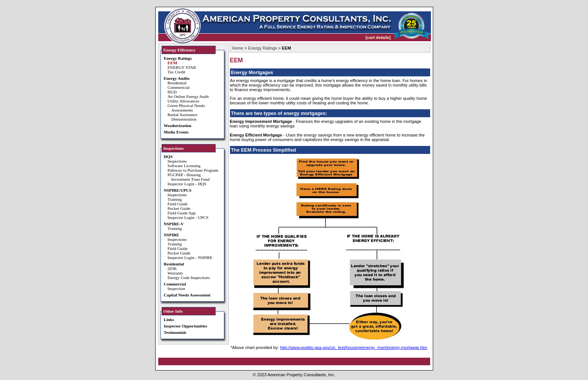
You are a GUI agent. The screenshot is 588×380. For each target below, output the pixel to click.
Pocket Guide (179, 208)
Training (175, 199)
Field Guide (178, 204)
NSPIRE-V (174, 224)
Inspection (177, 288)
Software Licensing (184, 166)
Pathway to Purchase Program (193, 170)
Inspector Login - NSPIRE (190, 257)
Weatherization (178, 126)
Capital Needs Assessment (187, 295)
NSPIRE (172, 235)
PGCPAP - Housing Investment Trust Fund (189, 177)
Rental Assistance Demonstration (183, 117)
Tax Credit (177, 72)
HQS (168, 157)
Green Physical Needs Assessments (186, 108)
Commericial (179, 87)
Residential (177, 83)
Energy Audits (177, 78)
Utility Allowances (184, 101)
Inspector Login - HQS (187, 184)
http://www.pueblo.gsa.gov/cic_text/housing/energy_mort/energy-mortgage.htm (353, 347)
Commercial (175, 284)
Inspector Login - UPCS (188, 217)
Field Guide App (182, 213)
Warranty (175, 273)
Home (238, 48)
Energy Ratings (178, 58)
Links (169, 320)
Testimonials (175, 332)
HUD (172, 92)
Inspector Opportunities (186, 326)
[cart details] (378, 37)
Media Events (176, 132)
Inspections (177, 161)
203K (172, 268)
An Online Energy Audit (188, 96)
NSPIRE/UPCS (178, 190)
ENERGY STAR (182, 67)
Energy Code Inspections (189, 278)
